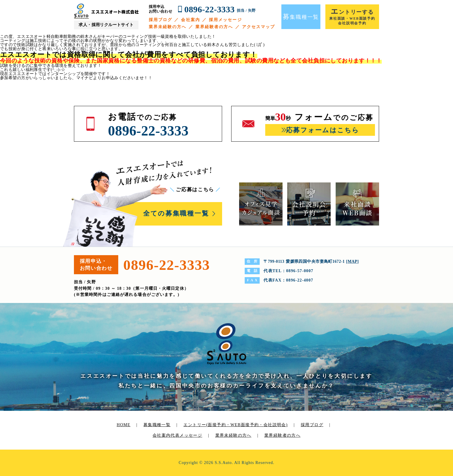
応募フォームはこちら (323, 130)
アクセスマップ (259, 27)
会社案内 (190, 20)
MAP (353, 261)
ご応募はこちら (195, 190)
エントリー (235, 425)
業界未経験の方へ (168, 27)
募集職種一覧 (157, 425)
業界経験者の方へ (214, 27)
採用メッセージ (225, 20)
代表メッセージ (186, 435)
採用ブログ (161, 20)
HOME (124, 425)
